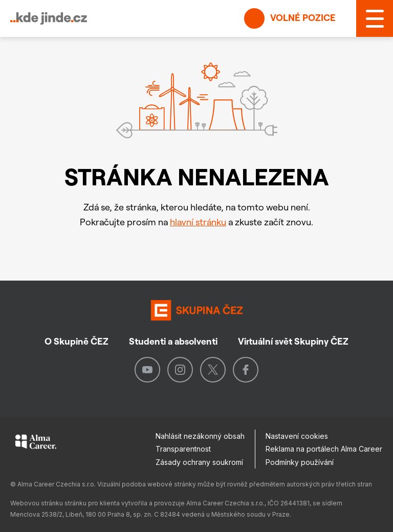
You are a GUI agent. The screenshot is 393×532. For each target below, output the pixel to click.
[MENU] (375, 18)
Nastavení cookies (297, 436)
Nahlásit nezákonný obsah (200, 436)
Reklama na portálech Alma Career (324, 449)
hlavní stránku (198, 222)
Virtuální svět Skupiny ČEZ (293, 341)
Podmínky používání (300, 462)
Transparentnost (183, 449)
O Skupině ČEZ (77, 341)
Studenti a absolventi (173, 341)
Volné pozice (290, 18)
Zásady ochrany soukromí (199, 462)
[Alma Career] (36, 443)
